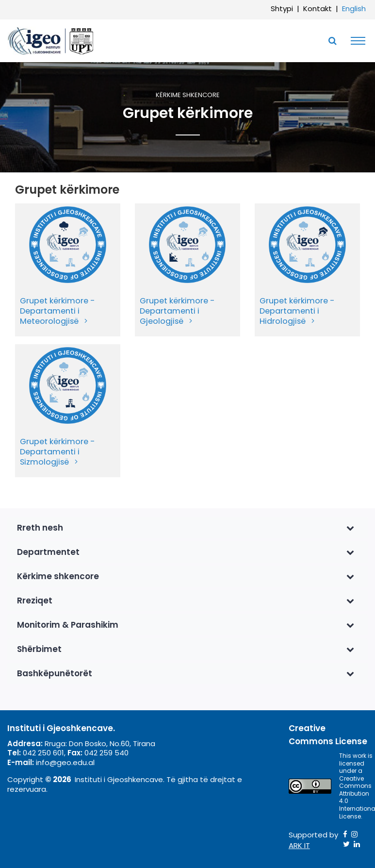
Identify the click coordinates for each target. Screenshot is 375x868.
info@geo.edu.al (65, 762)
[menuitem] (68, 270)
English (354, 8)
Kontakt (318, 8)
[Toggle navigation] (356, 41)
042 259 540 (106, 753)
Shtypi (282, 8)
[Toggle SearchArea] (332, 41)
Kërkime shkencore (188, 95)
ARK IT (299, 845)
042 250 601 (43, 753)
